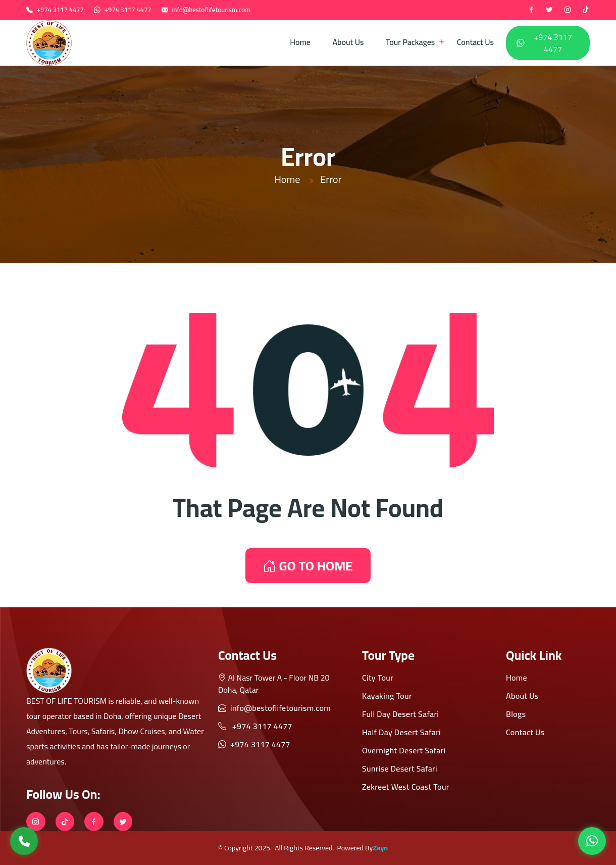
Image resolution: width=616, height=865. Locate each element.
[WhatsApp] (592, 841)
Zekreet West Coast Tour (406, 787)
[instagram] (568, 10)
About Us (348, 42)
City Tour (378, 678)
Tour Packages (410, 42)
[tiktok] (586, 10)
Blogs (516, 714)
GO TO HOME (308, 566)
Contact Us (475, 42)
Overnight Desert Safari (404, 750)
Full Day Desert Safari (400, 714)
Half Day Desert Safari (401, 732)
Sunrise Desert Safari (400, 768)
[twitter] (549, 10)
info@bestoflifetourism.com (211, 10)
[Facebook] (531, 10)
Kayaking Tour (387, 696)
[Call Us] (24, 841)
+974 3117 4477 (60, 10)
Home (300, 42)
